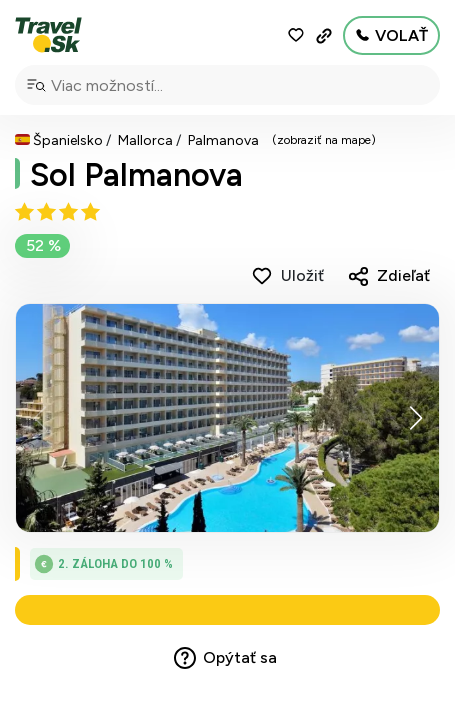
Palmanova (223, 140)
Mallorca (145, 140)
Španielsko (68, 140)
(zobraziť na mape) (324, 140)
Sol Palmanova (136, 175)
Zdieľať (403, 275)
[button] (415, 418)
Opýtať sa (240, 662)
